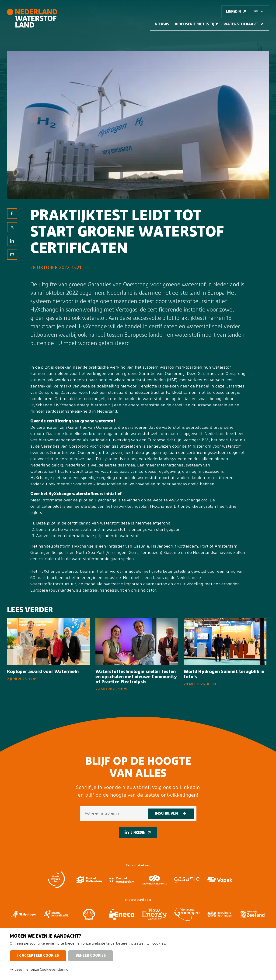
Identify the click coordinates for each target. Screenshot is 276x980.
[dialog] (138, 954)
